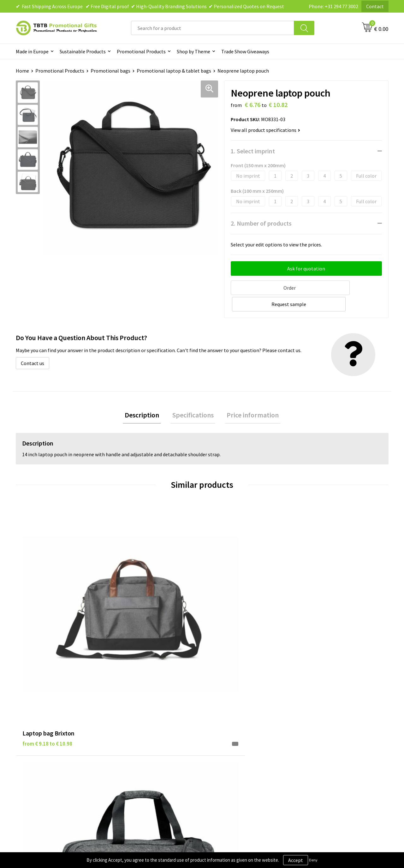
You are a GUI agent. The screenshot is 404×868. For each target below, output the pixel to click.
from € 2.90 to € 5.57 (325, 591)
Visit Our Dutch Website (327, 723)
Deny (313, 860)
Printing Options (136, 723)
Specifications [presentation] (193, 398)
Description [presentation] (146, 398)
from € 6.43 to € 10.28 (140, 600)
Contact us (33, 345)
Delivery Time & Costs (141, 703)
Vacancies (312, 703)
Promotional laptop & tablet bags (174, 71)
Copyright (221, 732)
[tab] (146, 398)
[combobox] (213, 28)
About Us (312, 694)
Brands (217, 694)
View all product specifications (265, 130)
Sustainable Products (83, 51)
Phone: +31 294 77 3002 (333, 6)
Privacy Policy (225, 703)
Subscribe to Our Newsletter (241, 742)
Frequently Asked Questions (147, 694)
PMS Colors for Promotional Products (158, 732)
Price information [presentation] (249, 398)
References (314, 713)
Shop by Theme (193, 51)
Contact (375, 6)
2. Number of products (261, 223)
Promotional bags (110, 71)
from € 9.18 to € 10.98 (47, 591)
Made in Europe (32, 51)
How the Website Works (143, 713)
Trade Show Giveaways (245, 51)
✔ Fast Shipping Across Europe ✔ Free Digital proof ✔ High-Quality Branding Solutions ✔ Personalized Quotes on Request (150, 6)
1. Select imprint (253, 151)
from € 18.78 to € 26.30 (235, 600)
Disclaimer (221, 713)
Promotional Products (141, 51)
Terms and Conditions (234, 723)
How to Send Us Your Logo (145, 742)
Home (22, 71)
